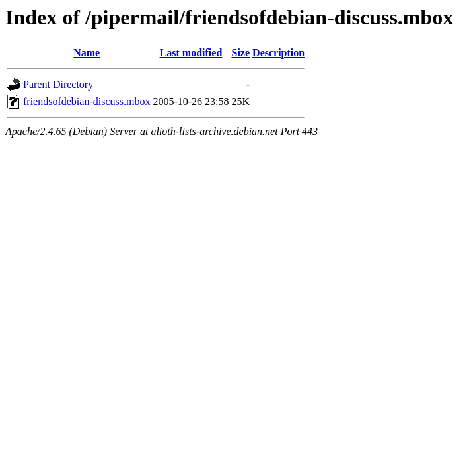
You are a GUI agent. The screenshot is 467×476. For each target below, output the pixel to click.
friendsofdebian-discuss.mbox (87, 101)
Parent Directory (58, 84)
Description (278, 53)
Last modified (191, 53)
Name (87, 53)
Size (241, 53)
